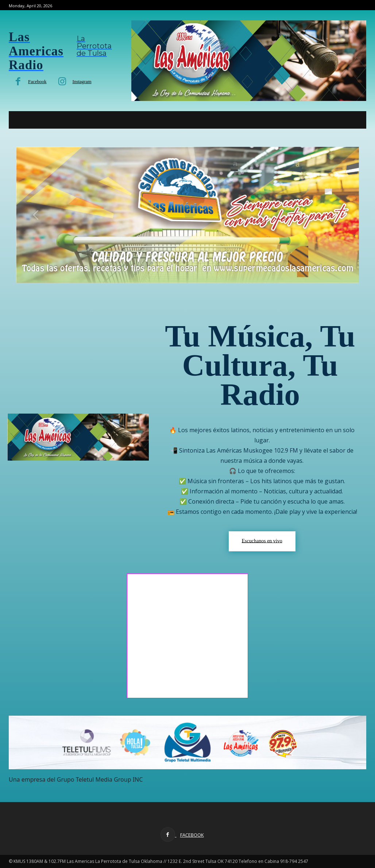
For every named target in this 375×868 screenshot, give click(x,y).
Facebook (37, 81)
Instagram (82, 81)
